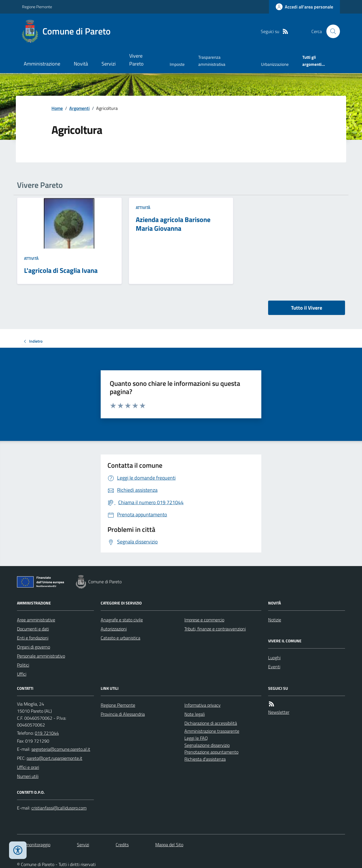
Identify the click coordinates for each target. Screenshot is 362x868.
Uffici (22, 674)
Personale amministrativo (41, 656)
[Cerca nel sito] (331, 31)
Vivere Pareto (136, 60)
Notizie (275, 620)
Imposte (177, 64)
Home (57, 108)
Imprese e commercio (204, 620)
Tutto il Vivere (307, 308)
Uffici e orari (28, 767)
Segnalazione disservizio (207, 745)
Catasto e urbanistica (120, 638)
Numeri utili (28, 776)
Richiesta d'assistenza (205, 759)
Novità (81, 64)
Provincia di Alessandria (123, 714)
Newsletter (279, 712)
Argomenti (79, 108)
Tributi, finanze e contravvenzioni (215, 629)
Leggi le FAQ (196, 738)
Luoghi (274, 658)
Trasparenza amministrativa (212, 61)
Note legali (195, 714)
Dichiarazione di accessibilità (211, 723)
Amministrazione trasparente (212, 731)
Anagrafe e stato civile (122, 620)
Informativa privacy (202, 705)
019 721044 (47, 733)
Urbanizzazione (275, 64)
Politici (23, 665)
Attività (31, 258)
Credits (122, 845)
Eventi (274, 667)
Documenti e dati (33, 629)
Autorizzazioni (114, 629)
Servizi (109, 64)
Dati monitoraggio (34, 845)
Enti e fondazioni (33, 638)
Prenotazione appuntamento (211, 752)
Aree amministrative (36, 620)
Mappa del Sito (169, 845)
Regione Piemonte (37, 7)
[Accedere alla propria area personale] (304, 7)
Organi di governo (34, 647)
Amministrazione (42, 64)
